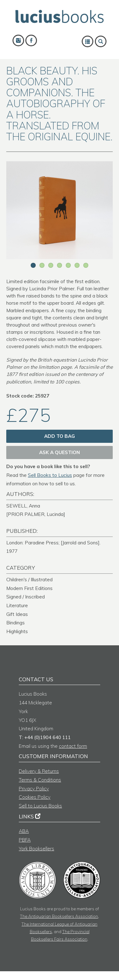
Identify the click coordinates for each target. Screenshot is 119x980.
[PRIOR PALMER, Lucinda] (36, 514)
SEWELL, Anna (23, 506)
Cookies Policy (35, 797)
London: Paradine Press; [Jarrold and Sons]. (53, 543)
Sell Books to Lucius (50, 475)
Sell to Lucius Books (40, 806)
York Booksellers (36, 849)
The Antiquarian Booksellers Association (59, 916)
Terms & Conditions (40, 780)
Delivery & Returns (39, 771)
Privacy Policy (34, 789)
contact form (73, 746)
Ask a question (59, 452)
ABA (24, 831)
